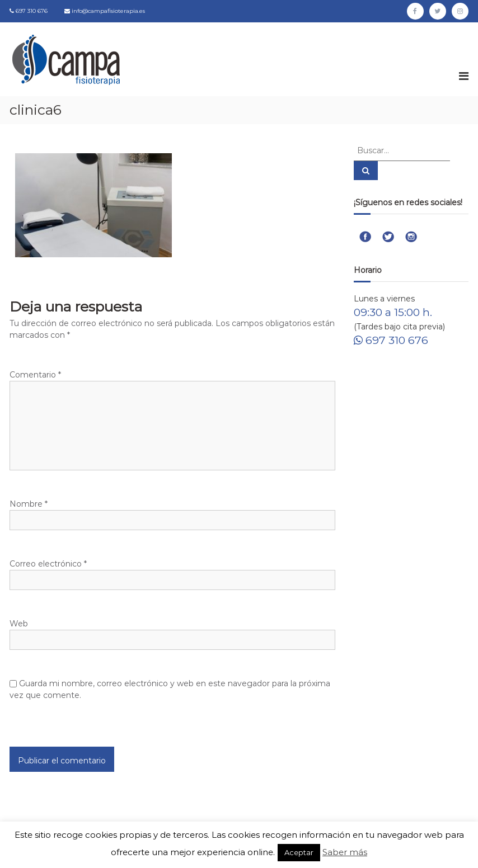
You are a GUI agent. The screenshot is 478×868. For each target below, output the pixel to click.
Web (19, 624)
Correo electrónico (48, 564)
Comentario (35, 375)
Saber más (345, 852)
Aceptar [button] (299, 852)
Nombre (29, 504)
